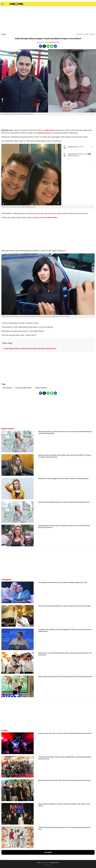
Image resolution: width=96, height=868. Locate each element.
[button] (2, 4)
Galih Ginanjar (50, 130)
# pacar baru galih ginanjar (23, 388)
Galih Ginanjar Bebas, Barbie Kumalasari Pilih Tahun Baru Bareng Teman (30, 349)
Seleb (4, 34)
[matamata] (16, 4)
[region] (48, 20)
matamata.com (44, 863)
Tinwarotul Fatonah (43, 42)
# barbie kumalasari (41, 388)
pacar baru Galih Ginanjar (48, 218)
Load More (48, 852)
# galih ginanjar (7, 388)
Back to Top (48, 865)
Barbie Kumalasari (45, 133)
